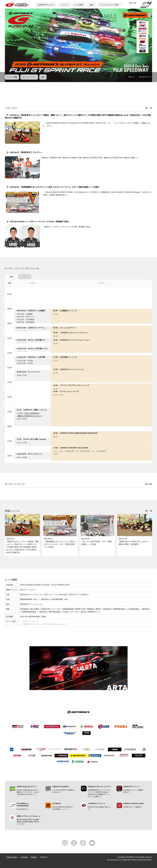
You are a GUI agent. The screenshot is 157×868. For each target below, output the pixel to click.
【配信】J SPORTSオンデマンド (29, 416)
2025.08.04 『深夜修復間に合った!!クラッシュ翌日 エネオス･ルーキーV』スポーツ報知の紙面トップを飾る (55, 187)
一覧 (150, 108)
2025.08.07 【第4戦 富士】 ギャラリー (26, 152)
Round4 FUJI (144, 77)
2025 (130, 77)
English (34, 857)
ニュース (64, 5)
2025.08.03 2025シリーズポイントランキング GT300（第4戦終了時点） (40, 222)
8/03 (25, 277)
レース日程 (79, 5)
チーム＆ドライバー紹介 (110, 5)
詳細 (150, 484)
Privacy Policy (12, 857)
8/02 (11, 277)
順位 (92, 5)
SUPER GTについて (46, 5)
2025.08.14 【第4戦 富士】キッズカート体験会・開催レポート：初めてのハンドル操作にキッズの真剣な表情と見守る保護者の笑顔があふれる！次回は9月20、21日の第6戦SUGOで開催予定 (78, 116)
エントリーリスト (29, 77)
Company (24, 857)
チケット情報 (12, 77)
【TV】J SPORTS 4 (32, 413)
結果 (43, 77)
